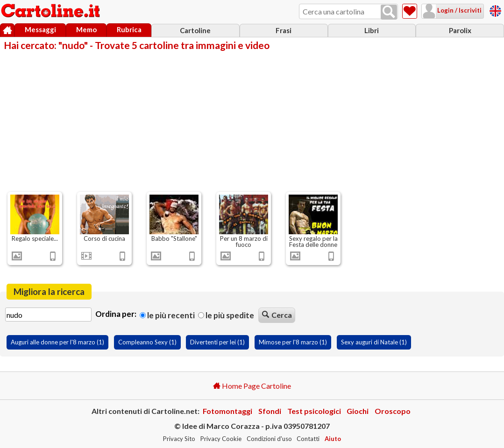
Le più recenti (167, 315)
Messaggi (40, 29)
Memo (86, 29)
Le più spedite (226, 315)
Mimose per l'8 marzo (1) (293, 342)
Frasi (284, 30)
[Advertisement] (252, 120)
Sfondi (270, 411)
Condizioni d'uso (269, 439)
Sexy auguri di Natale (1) (374, 342)
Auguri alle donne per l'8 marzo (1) (57, 342)
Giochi (358, 411)
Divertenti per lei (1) (217, 342)
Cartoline (195, 30)
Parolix (460, 30)
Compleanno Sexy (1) (147, 342)
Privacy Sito (179, 439)
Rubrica (129, 29)
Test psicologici (314, 411)
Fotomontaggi (227, 411)
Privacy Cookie (221, 439)
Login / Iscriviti (459, 10)
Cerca (277, 315)
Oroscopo (393, 411)
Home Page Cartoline (252, 386)
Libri (372, 30)
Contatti (308, 439)
